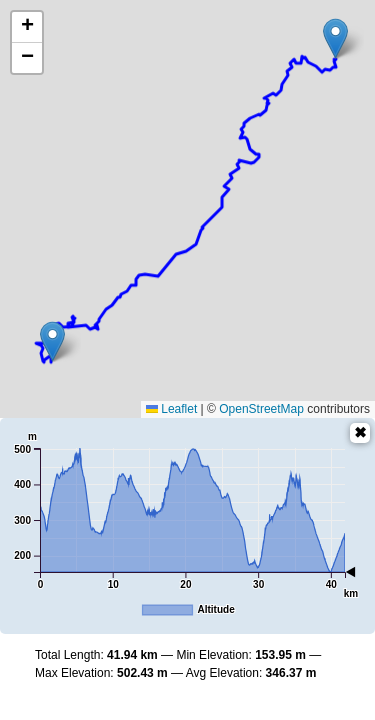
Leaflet (171, 409)
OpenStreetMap (261, 409)
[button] (335, 38)
